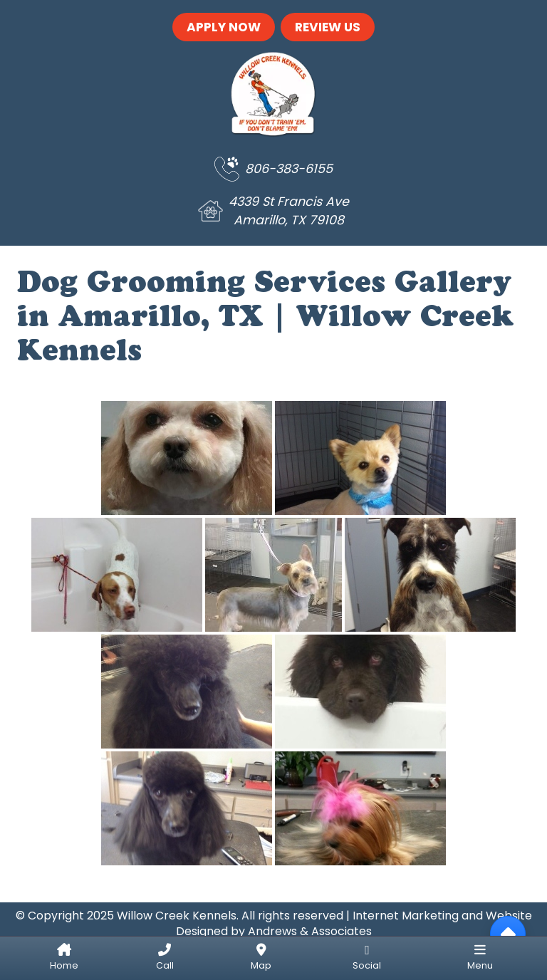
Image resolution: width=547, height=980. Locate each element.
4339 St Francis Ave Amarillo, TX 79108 (289, 211)
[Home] (64, 958)
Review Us (328, 27)
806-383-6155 (289, 169)
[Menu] (480, 958)
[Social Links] (367, 958)
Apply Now (224, 27)
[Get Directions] (261, 958)
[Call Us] (164, 958)
